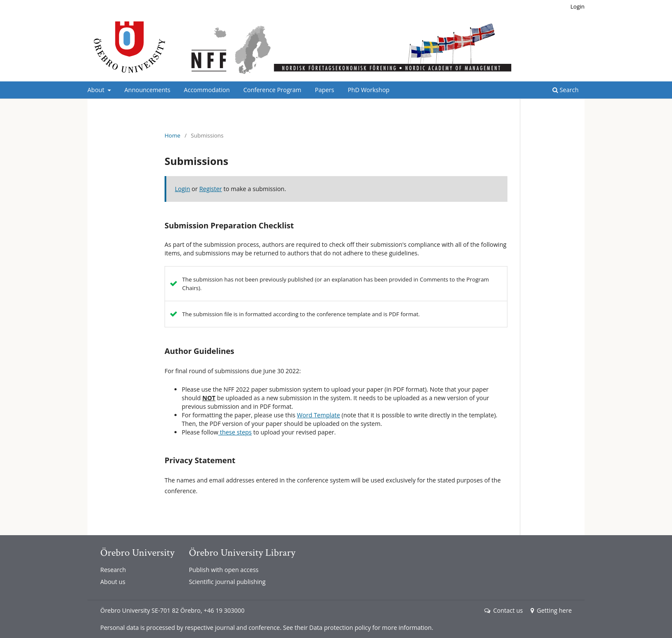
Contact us (504, 610)
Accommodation (207, 90)
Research (113, 570)
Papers (325, 90)
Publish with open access (224, 570)
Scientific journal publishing (227, 582)
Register (211, 189)
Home (172, 135)
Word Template (319, 415)
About (97, 90)
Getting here (551, 610)
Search (565, 90)
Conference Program (272, 90)
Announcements (147, 90)
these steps (235, 432)
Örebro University (137, 553)
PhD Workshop (368, 90)
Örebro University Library (242, 553)
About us (113, 582)
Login (577, 6)
